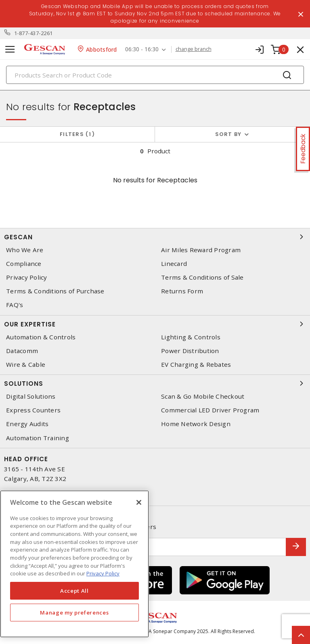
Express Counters (33, 410)
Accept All (74, 591)
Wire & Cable (26, 365)
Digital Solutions (31, 396)
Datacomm (22, 351)
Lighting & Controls (191, 337)
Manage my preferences (74, 613)
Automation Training (38, 438)
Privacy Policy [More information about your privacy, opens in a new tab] (103, 573)
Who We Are (25, 250)
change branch (194, 49)
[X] (139, 502)
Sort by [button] (228, 134)
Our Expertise (155, 324)
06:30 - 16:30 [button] (142, 49)
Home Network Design (196, 424)
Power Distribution (190, 351)
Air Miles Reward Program (201, 250)
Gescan (155, 237)
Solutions (155, 383)
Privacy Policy (27, 277)
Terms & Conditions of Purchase (55, 291)
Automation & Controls (41, 337)
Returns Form (182, 291)
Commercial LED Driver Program (210, 410)
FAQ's (15, 305)
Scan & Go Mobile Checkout (203, 396)
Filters (77, 134)
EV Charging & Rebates (196, 365)
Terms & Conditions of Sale (202, 277)
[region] (74, 564)
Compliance (24, 264)
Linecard (174, 264)
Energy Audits (27, 424)
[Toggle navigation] (10, 49)
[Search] (155, 75)
